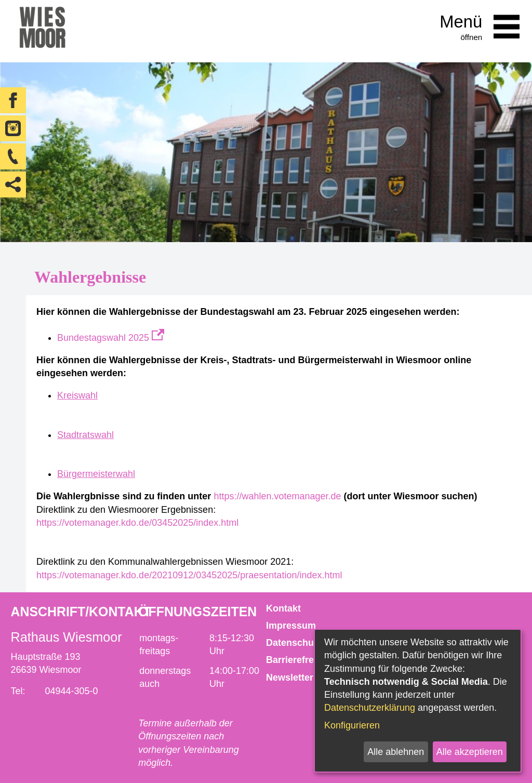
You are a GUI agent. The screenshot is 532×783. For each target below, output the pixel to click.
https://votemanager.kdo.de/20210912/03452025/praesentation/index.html (189, 575)
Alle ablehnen (396, 752)
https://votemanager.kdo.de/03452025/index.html (137, 523)
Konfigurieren (352, 725)
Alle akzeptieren (470, 752)
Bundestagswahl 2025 (111, 338)
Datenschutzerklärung (370, 708)
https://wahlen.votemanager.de (277, 496)
